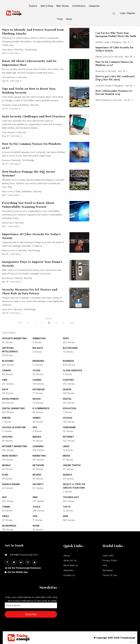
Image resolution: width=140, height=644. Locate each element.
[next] (63, 323)
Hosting (7, 437)
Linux (66, 446)
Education (70, 408)
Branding (38, 361)
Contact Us (69, 575)
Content (69, 380)
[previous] (28, 323)
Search (67, 475)
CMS (5, 380)
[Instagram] (28, 562)
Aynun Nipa (7, 50)
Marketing (39, 456)
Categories (94, 6)
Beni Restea (7, 278)
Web (65, 516)
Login (123, 13)
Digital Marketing (13, 408)
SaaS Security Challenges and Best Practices (34, 116)
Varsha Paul (7, 223)
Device (19, 278)
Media (67, 456)
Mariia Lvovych (9, 251)
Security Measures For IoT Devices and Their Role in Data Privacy (30, 291)
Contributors (79, 6)
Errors (6, 418)
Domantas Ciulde (10, 105)
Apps (66, 338)
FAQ (105, 565)
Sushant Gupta (103, 86)
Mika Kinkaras (103, 100)
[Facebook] (7, 562)
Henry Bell (6, 309)
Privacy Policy (110, 560)
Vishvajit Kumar (9, 77)
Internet (68, 437)
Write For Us (70, 560)
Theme (6, 507)
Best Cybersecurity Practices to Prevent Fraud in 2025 (114, 92)
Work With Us (71, 565)
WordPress (9, 526)
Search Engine (11, 484)
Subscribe (31, 614)
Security (19, 50)
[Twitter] (14, 562)
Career (6, 370)
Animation (39, 338)
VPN (35, 516)
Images (37, 437)
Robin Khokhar (9, 132)
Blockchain (70, 348)
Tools (60, 19)
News (69, 19)
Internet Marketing (15, 446)
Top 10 (67, 507)
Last (72, 323)
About (67, 556)
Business (24, 105)
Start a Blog (47, 6)
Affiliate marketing (14, 338)
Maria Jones (8, 192)
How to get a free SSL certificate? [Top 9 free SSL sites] (115, 78)
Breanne (6, 160)
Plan (5, 475)
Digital (67, 399)
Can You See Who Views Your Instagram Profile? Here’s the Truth (116, 35)
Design (67, 389)
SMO (35, 497)
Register (131, 13)
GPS (35, 427)
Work (36, 526)
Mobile (6, 465)
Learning (38, 446)
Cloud (36, 370)
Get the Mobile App (18, 572)
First (20, 323)
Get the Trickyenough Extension (24, 568)
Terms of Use (110, 575)
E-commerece (41, 408)
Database (27, 191)
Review (37, 475)
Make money (10, 456)
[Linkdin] (21, 562)
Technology (31, 50)
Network (38, 465)
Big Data (38, 348)
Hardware (69, 427)
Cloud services (73, 370)
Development (11, 399)
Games (37, 418)
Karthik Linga (102, 42)
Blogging (8, 361)
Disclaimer (108, 570)
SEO (4, 497)
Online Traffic (72, 465)
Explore (33, 6)
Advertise (68, 570)
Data (18, 191)
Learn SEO (108, 556)
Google (68, 418)
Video (6, 516)
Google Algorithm (14, 427)
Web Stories (62, 6)
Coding (37, 380)
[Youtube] (35, 562)
